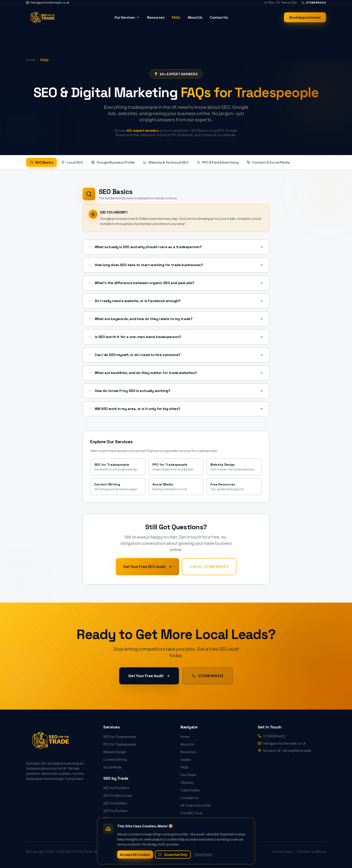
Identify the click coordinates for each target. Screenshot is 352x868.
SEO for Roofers (115, 811)
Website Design (115, 752)
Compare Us (190, 798)
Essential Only (173, 855)
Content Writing (115, 759)
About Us (195, 17)
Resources (156, 17)
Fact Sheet (188, 775)
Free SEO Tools (192, 813)
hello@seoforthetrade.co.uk (48, 3)
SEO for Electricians (118, 795)
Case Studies (190, 790)
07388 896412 (314, 3)
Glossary (187, 782)
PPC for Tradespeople (120, 744)
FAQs (176, 17)
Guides (186, 759)
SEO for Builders (115, 803)
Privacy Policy (203, 854)
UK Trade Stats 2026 (196, 805)
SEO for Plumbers (116, 788)
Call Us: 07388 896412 (209, 568)
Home (185, 737)
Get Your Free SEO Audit (147, 568)
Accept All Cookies (135, 855)
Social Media (112, 767)
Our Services (127, 17)
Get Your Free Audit (149, 677)
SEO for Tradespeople (120, 737)
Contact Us (219, 17)
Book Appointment (305, 17)
